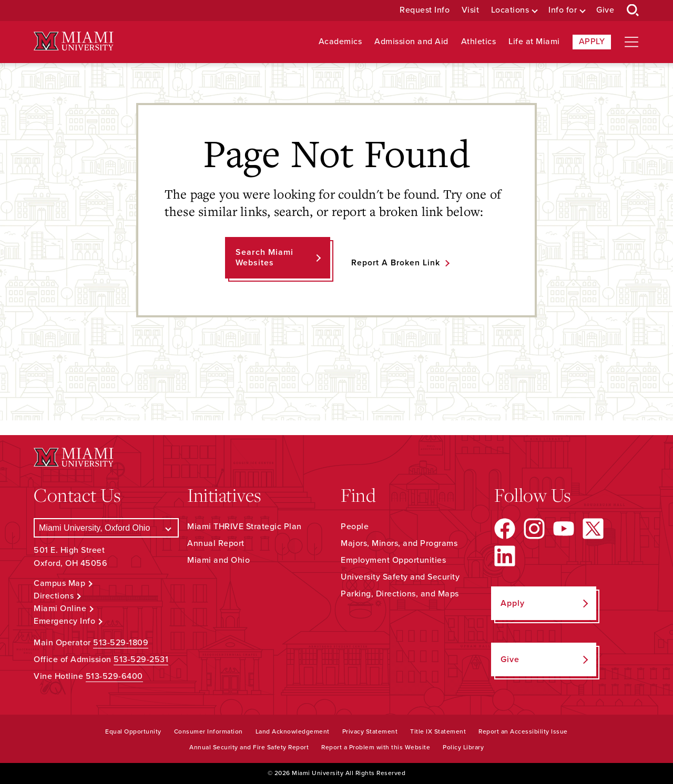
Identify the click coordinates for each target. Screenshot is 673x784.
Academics (340, 42)
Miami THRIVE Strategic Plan (244, 527)
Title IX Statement (438, 731)
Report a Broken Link (396, 263)
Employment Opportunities (393, 560)
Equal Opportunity (133, 731)
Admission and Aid (411, 42)
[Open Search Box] (633, 11)
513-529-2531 (141, 659)
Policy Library (463, 747)
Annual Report (216, 543)
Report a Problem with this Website (376, 747)
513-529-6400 (114, 676)
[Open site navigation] (631, 42)
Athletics (479, 42)
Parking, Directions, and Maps (400, 594)
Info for (563, 10)
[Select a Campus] (106, 528)
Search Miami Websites (264, 257)
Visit (471, 10)
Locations (510, 10)
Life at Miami (534, 42)
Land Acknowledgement (293, 731)
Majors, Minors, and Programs (399, 543)
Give (605, 10)
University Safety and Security (400, 577)
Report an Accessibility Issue (523, 731)
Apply (592, 42)
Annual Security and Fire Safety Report (249, 747)
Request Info (425, 10)
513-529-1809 (121, 643)
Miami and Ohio (218, 560)
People (355, 527)
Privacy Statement (370, 731)
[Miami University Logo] (74, 41)
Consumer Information (208, 731)
